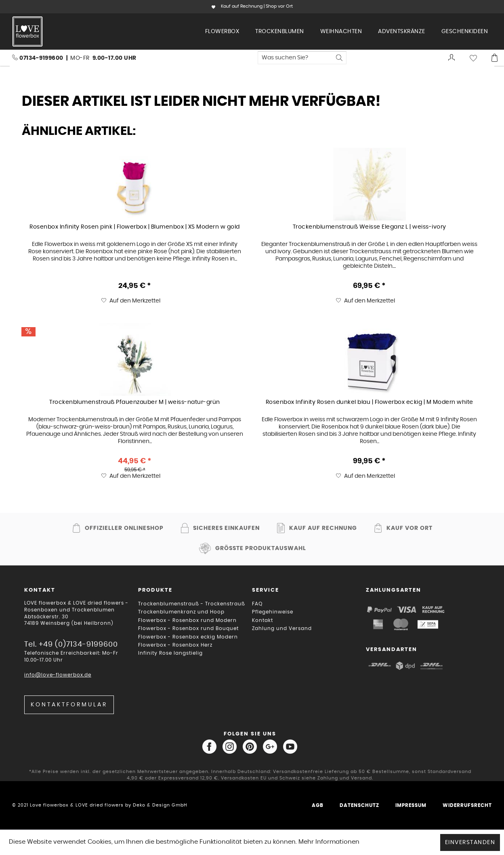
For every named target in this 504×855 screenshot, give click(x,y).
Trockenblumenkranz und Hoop (181, 612)
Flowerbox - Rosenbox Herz (175, 645)
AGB (318, 805)
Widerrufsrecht (467, 805)
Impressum (411, 805)
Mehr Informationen (329, 842)
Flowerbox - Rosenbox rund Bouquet (188, 628)
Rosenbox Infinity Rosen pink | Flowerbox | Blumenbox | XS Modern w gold (135, 227)
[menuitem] (222, 32)
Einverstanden (470, 842)
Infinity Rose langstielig (170, 653)
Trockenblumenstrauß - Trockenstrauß (192, 604)
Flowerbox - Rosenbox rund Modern (187, 620)
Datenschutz (359, 805)
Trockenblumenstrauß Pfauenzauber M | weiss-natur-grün (135, 402)
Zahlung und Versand (282, 628)
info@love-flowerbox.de (58, 675)
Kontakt (262, 620)
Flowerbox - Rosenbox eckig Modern (188, 637)
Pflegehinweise (273, 612)
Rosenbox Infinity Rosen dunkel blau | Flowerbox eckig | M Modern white (370, 402)
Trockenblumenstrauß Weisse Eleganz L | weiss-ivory (370, 227)
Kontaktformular (69, 705)
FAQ (257, 604)
